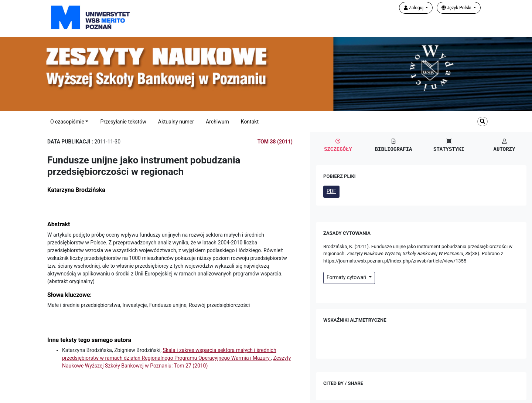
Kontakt (250, 122)
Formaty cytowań (347, 277)
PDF (331, 191)
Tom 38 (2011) (275, 142)
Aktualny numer (176, 122)
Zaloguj (414, 8)
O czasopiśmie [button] (67, 122)
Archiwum (217, 122)
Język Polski (457, 8)
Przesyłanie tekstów (123, 122)
